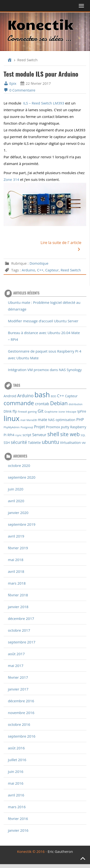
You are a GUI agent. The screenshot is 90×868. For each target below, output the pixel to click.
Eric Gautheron (60, 851)
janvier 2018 (18, 607)
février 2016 (18, 819)
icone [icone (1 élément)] (62, 412)
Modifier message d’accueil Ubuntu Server (43, 321)
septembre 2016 (22, 736)
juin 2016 (16, 771)
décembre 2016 (21, 701)
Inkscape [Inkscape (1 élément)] (71, 412)
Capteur (52, 270)
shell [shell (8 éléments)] (53, 434)
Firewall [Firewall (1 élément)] (22, 412)
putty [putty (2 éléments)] (65, 427)
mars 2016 (17, 807)
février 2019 (18, 548)
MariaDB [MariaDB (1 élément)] (32, 420)
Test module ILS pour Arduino (41, 74)
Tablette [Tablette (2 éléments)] (34, 443)
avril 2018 (16, 571)
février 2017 (18, 677)
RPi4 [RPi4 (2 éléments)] (11, 435)
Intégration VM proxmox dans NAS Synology (45, 370)
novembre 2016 (21, 713)
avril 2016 (16, 795)
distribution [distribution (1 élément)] (76, 404)
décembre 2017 (21, 618)
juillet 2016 (17, 760)
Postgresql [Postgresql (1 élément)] (27, 427)
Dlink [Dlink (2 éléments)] (8, 411)
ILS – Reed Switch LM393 (44, 103)
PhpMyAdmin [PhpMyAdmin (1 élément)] (12, 427)
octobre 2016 (19, 724)
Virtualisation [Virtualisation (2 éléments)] (70, 443)
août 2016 (16, 748)
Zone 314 (11, 179)
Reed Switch (71, 270)
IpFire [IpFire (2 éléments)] (82, 411)
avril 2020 (16, 501)
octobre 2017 (19, 630)
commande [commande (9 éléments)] (19, 403)
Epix (10, 83)
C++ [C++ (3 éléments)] (61, 396)
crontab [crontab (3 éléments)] (42, 404)
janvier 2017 (18, 689)
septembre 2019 (22, 524)
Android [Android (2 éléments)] (10, 396)
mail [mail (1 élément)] (23, 420)
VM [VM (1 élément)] (84, 443)
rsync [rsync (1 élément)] (18, 435)
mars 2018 (17, 583)
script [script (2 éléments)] (27, 435)
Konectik (40, 24)
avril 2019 (16, 536)
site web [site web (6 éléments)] (70, 434)
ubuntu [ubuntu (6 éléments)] (50, 442)
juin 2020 (16, 489)
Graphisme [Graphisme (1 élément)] (51, 412)
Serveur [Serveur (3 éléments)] (39, 435)
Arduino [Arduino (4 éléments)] (25, 395)
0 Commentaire (19, 90)
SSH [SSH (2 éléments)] (7, 443)
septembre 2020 (22, 477)
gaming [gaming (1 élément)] (32, 412)
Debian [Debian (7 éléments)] (59, 403)
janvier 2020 (18, 513)
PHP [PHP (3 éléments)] (80, 419)
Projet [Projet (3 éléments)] (40, 427)
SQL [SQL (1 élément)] (83, 435)
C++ (40, 270)
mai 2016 (16, 783)
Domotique (39, 263)
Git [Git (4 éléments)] (41, 411)
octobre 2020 (19, 465)
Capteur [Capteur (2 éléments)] (71, 396)
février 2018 (18, 595)
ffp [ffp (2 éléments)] (15, 411)
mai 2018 (16, 560)
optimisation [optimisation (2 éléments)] (65, 420)
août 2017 (16, 654)
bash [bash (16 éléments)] (42, 395)
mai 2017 (16, 666)
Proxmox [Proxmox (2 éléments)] (53, 427)
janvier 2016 (18, 830)
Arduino (28, 270)
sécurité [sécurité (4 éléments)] (19, 442)
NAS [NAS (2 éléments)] (51, 420)
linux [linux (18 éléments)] (12, 418)
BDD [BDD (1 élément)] (54, 396)
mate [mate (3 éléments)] (42, 419)
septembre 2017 (22, 642)
